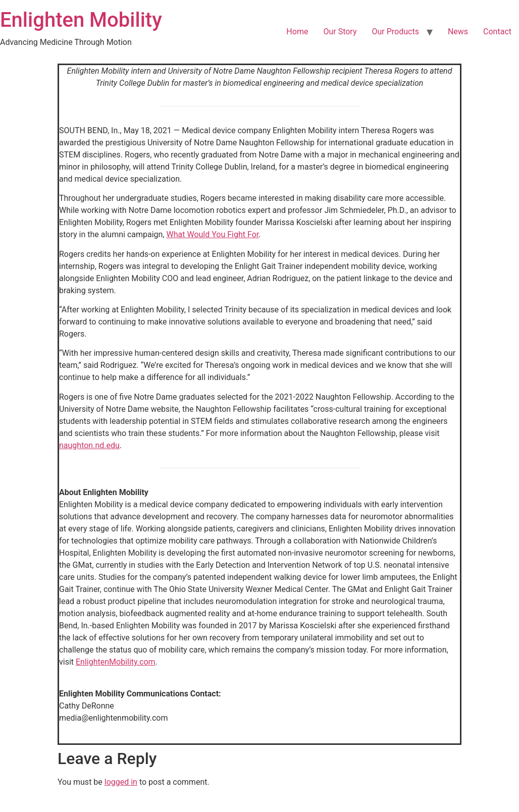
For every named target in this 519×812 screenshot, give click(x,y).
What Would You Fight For (213, 234)
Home (297, 32)
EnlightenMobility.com (116, 662)
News (458, 32)
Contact (497, 32)
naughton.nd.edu (89, 445)
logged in (121, 782)
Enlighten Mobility (81, 20)
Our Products (395, 32)
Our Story (340, 32)
